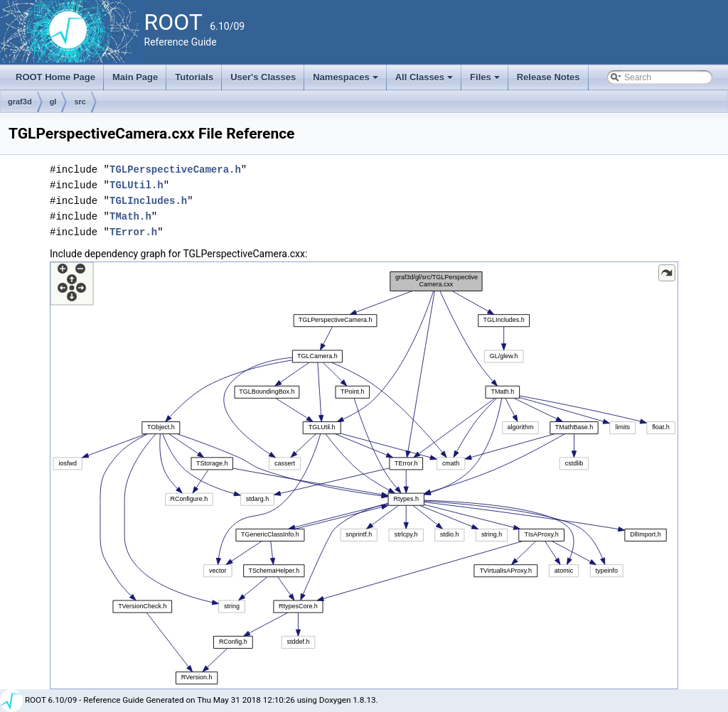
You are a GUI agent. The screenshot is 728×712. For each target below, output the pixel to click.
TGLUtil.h (136, 185)
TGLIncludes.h (148, 201)
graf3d (20, 102)
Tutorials (194, 77)
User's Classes (263, 77)
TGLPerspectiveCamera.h (175, 169)
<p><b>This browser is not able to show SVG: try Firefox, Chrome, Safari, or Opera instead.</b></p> (364, 475)
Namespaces (347, 81)
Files (486, 81)
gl (53, 102)
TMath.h (130, 216)
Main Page (135, 77)
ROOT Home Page (55, 77)
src (80, 102)
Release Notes (548, 77)
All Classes (425, 81)
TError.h (133, 232)
